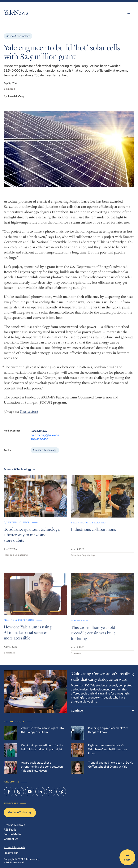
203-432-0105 (39, 443)
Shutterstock (29, 415)
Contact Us (11, 839)
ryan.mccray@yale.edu (45, 439)
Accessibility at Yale (15, 847)
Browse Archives (14, 825)
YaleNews (16, 13)
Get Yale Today (20, 812)
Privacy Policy (11, 853)
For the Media (13, 834)
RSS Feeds (10, 830)
